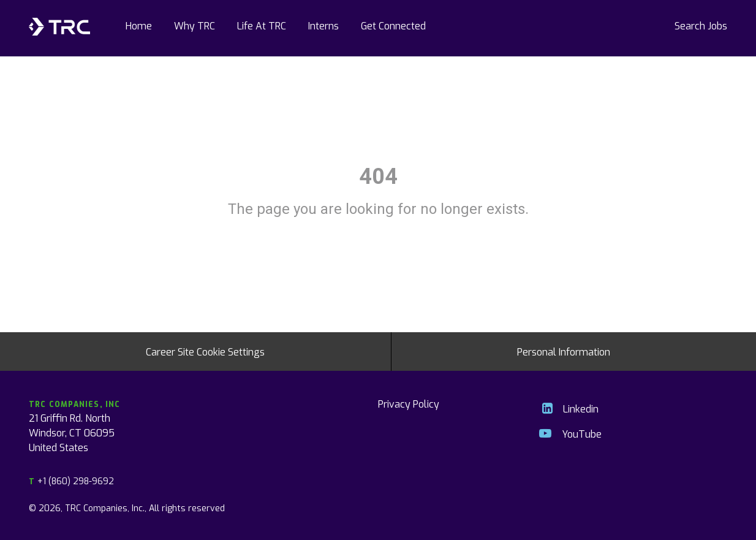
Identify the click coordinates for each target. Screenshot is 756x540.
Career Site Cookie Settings (205, 351)
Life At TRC (262, 25)
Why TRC (195, 25)
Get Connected (393, 25)
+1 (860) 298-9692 (71, 481)
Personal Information (564, 351)
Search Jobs (701, 25)
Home (139, 25)
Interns (323, 25)
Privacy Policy (409, 403)
